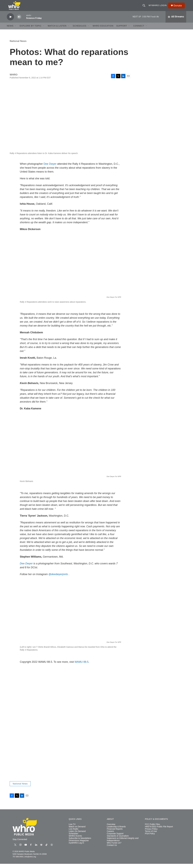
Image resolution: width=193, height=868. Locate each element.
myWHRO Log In (76, 847)
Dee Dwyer (50, 168)
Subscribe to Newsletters (80, 842)
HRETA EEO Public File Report (159, 831)
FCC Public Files (152, 829)
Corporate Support (115, 838)
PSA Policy (150, 838)
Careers (110, 835)
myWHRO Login (158, 8)
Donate (179, 8)
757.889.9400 (18, 861)
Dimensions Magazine (79, 845)
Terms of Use (151, 835)
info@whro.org (30, 861)
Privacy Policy (151, 833)
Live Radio (73, 833)
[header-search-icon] (145, 8)
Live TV (72, 829)
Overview (111, 829)
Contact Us (112, 849)
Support (122, 30)
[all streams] (176, 21)
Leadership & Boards (116, 831)
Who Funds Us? (114, 847)
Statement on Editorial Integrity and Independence (123, 844)
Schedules (73, 838)
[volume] (19, 21)
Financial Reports (115, 833)
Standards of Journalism (118, 840)
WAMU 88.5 (81, 666)
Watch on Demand (77, 831)
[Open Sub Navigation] (16, 30)
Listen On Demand (77, 835)
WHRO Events (75, 840)
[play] (10, 21)
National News (18, 45)
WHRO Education (103, 30)
